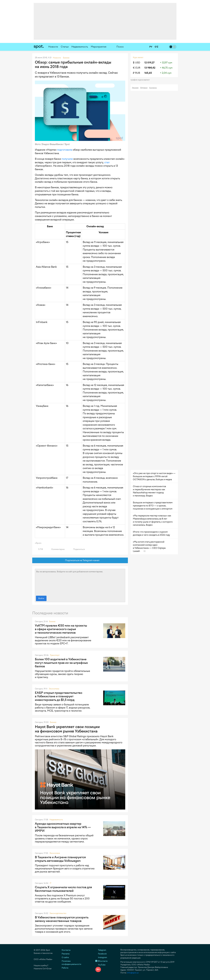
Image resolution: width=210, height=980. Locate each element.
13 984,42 (150, 68)
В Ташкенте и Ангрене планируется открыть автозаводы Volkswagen (60, 859)
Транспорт (55, 655)
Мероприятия (99, 47)
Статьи (65, 47)
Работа (65, 968)
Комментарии (56, 549)
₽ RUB (136, 73)
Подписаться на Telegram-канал (80, 560)
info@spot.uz (133, 973)
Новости (53, 47)
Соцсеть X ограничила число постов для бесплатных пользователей (63, 889)
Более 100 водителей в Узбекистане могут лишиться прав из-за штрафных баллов (61, 663)
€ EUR (137, 68)
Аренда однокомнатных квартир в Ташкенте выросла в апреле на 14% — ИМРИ (63, 827)
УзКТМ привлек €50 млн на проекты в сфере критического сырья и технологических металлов (61, 629)
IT (50, 883)
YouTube (100, 965)
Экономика (54, 689)
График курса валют (141, 80)
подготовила (65, 150)
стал (107, 162)
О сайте (65, 957)
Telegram (101, 950)
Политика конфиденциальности (71, 963)
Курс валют (138, 57)
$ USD (136, 63)
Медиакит (144, 88)
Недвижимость (80, 47)
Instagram (101, 957)
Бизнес (52, 621)
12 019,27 (149, 63)
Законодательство (58, 913)
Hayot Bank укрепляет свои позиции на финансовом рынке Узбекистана (67, 729)
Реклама (135, 88)
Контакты (153, 88)
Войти (41, 598)
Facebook (101, 954)
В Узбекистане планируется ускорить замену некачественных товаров (62, 919)
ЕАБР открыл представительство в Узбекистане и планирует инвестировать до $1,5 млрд (59, 696)
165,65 (148, 73)
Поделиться (77, 549)
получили (67, 159)
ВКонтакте (101, 961)
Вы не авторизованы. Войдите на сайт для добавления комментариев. (80, 582)
